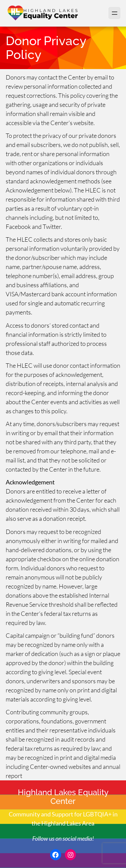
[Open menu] (114, 13)
